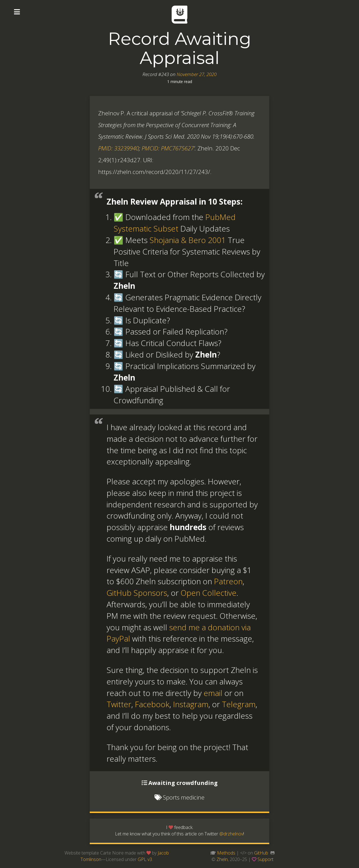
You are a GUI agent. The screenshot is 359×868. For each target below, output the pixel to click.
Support (265, 859)
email (213, 693)
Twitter (119, 704)
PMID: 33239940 (118, 148)
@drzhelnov (231, 834)
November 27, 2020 (197, 74)
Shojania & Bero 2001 (188, 240)
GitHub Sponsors (137, 593)
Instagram (191, 704)
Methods (226, 853)
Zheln (222, 859)
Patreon (228, 581)
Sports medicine (184, 797)
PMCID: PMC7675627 (168, 148)
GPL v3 (145, 859)
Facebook (152, 704)
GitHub (261, 853)
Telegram (239, 704)
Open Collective (209, 593)
